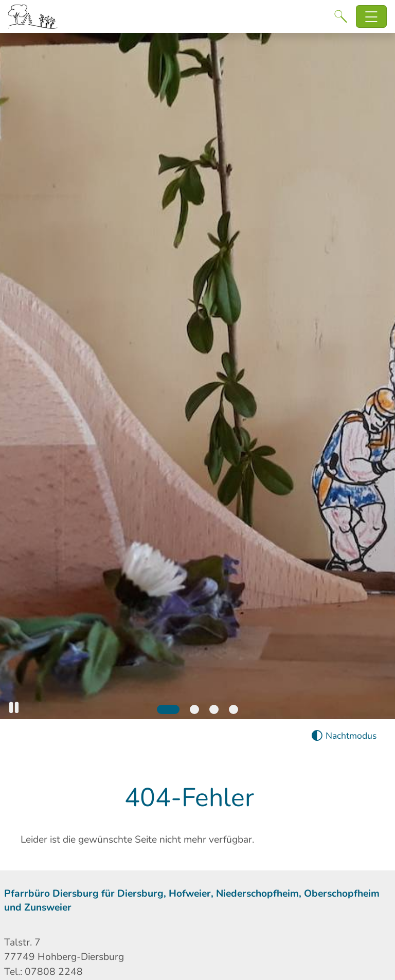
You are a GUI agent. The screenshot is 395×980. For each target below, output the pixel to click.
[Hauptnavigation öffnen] (372, 17)
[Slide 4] (234, 709)
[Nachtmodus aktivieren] (344, 736)
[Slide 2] (194, 709)
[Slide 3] (214, 709)
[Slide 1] (168, 709)
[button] (14, 708)
